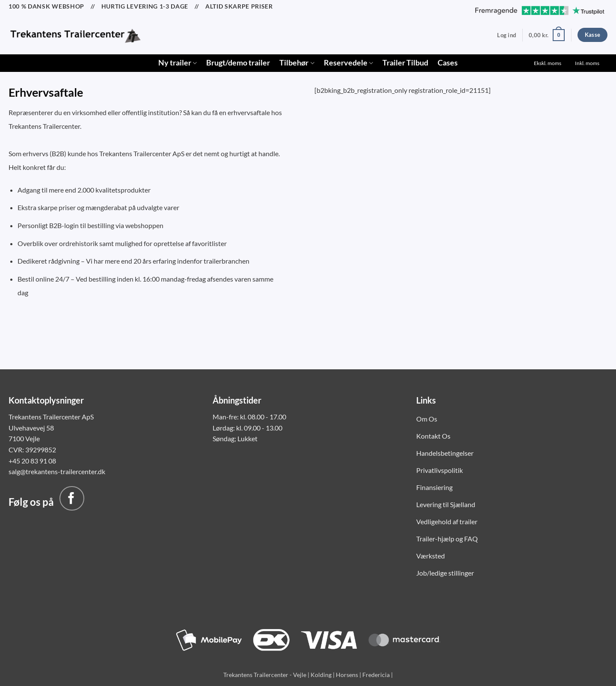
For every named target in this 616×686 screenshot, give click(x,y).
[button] (506, 35)
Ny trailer (178, 63)
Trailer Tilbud (405, 63)
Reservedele (348, 63)
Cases (448, 63)
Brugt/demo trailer (238, 63)
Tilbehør (297, 63)
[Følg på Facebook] (72, 499)
